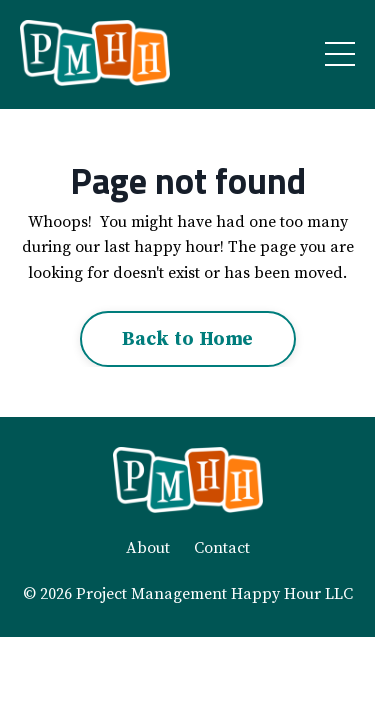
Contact (222, 548)
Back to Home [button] (188, 339)
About (148, 548)
